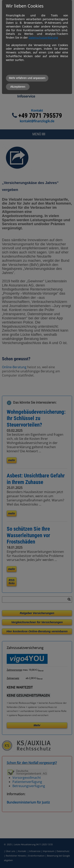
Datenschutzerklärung (43, 37)
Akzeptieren (18, 87)
